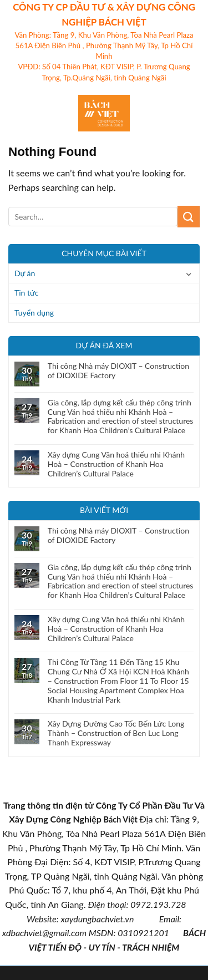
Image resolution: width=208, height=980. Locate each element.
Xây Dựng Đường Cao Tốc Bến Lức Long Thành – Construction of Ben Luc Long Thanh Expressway (116, 733)
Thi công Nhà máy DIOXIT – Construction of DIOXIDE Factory (118, 371)
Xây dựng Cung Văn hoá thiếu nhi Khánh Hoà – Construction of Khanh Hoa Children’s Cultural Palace (116, 464)
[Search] (196, 113)
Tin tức (27, 293)
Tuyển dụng (34, 313)
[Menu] (15, 113)
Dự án (25, 273)
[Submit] (189, 217)
